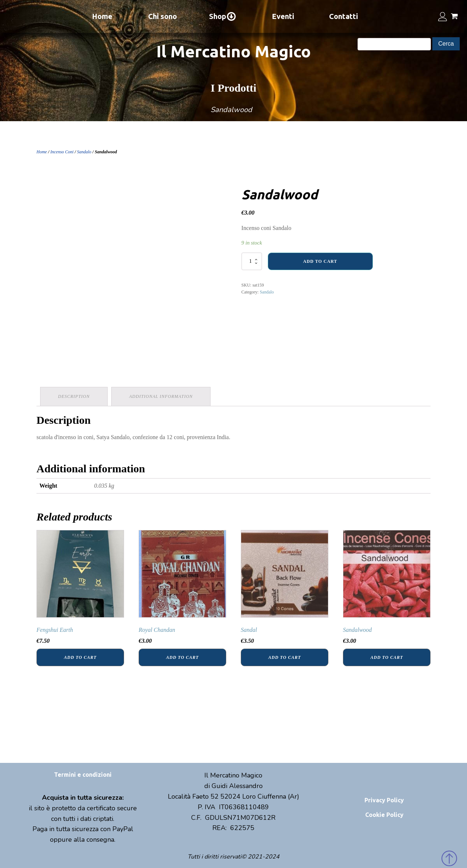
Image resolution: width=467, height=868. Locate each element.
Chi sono (163, 16)
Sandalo (84, 152)
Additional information (161, 396)
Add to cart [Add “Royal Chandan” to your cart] (182, 657)
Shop (223, 16)
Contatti (344, 16)
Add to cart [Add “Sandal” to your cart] (284, 657)
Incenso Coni (62, 152)
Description (74, 396)
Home (102, 16)
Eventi (283, 16)
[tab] (74, 397)
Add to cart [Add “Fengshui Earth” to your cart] (80, 657)
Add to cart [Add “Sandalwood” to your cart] (387, 657)
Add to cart (320, 261)
